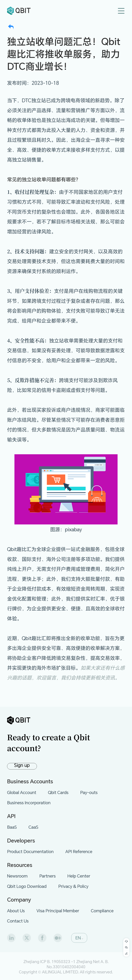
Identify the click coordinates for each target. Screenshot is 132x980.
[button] (79, 938)
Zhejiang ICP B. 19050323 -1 (49, 962)
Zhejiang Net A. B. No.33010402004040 (78, 964)
